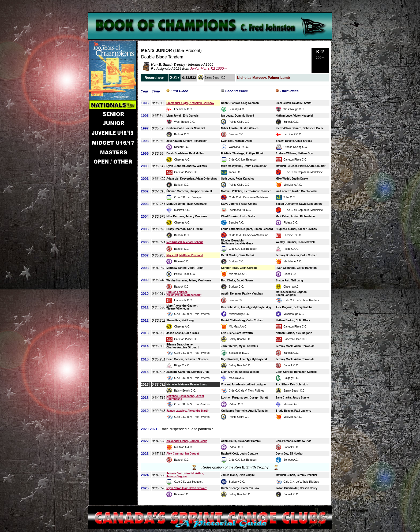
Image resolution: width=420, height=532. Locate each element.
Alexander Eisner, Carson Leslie (187, 441)
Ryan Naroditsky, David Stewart (186, 488)
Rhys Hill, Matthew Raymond (185, 255)
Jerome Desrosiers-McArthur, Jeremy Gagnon (185, 475)
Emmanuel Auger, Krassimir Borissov (190, 103)
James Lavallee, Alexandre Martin (188, 411)
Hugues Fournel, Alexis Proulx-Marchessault (184, 293)
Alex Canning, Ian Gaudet (183, 454)
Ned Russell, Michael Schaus (185, 242)
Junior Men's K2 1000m (208, 68)
